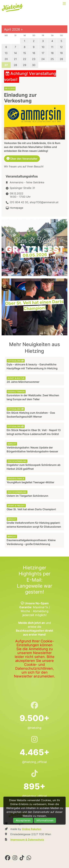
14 (15, 53)
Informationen (45, 820)
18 (52, 53)
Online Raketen (32, 829)
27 (6, 65)
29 (25, 65)
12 (61, 47)
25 (52, 59)
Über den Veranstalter (22, 159)
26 (61, 59)
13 (6, 53)
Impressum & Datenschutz (27, 840)
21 (15, 59)
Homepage (16, 208)
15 (25, 53)
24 (43, 59)
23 (34, 59)
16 (34, 53)
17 (43, 53)
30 (34, 65)
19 (61, 53)
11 (52, 47)
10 (43, 47)
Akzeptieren (23, 820)
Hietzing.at (13, 8)
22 (25, 59)
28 (15, 65)
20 (6, 59)
